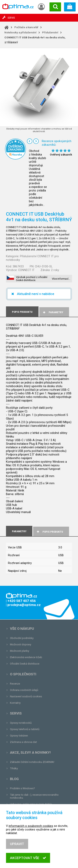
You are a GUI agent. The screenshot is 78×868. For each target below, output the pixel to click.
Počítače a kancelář (26, 27)
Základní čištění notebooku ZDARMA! (32, 762)
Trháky (14, 768)
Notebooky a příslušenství (20, 32)
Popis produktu (50, 532)
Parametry (53, 312)
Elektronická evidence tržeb (26, 657)
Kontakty (15, 703)
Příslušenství (50, 32)
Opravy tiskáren (19, 736)
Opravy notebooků (21, 723)
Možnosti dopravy (21, 644)
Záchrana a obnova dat (23, 742)
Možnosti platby (20, 651)
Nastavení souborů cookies (26, 696)
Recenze (15, 684)
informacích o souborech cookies (31, 838)
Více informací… (61, 279)
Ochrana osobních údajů (24, 690)
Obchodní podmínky (22, 638)
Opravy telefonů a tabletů (25, 729)
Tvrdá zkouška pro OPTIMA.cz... (29, 811)
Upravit (17, 856)
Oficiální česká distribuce (25, 664)
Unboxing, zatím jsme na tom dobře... (32, 804)
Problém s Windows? (22, 788)
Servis (16, 713)
